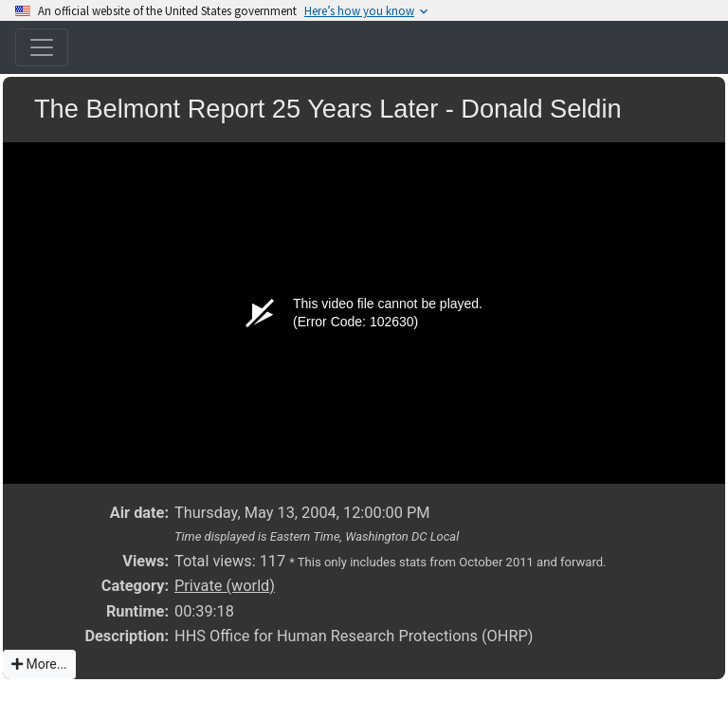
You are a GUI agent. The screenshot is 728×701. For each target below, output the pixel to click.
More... (39, 664)
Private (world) (225, 586)
